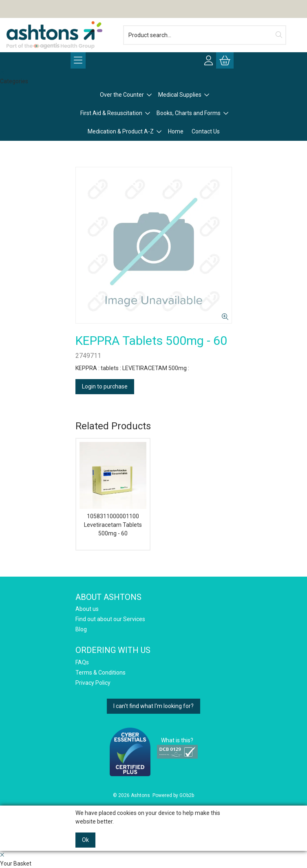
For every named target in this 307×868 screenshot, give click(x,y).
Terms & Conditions (100, 673)
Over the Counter (122, 95)
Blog (81, 629)
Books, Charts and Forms (189, 113)
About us (87, 609)
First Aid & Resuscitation (111, 113)
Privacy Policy (93, 683)
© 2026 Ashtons (131, 795)
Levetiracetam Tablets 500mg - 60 (113, 529)
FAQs (82, 662)
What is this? (177, 740)
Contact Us (206, 131)
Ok (85, 840)
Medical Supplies (180, 95)
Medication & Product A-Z (121, 131)
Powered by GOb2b (173, 795)
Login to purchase (105, 386)
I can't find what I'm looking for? (153, 706)
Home (176, 131)
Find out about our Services (110, 619)
